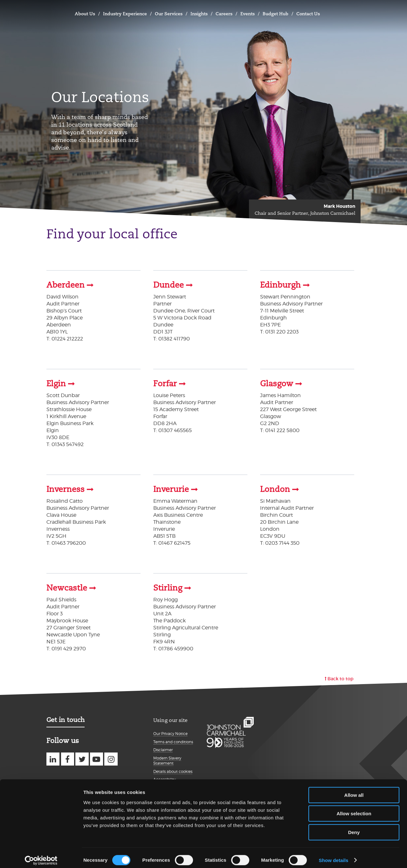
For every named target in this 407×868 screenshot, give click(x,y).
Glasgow (277, 383)
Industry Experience (125, 14)
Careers (224, 14)
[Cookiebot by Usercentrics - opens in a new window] (41, 856)
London (275, 489)
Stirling (168, 587)
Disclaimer (163, 749)
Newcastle (67, 587)
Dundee (169, 285)
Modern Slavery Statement (167, 759)
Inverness (66, 489)
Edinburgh (280, 285)
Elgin (56, 383)
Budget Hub (276, 14)
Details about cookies (173, 770)
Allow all (354, 790)
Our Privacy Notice (170, 732)
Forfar (165, 383)
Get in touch (66, 718)
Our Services (169, 14)
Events (248, 14)
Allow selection (354, 809)
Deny (354, 827)
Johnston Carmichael (53, 13)
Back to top (341, 677)
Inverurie (171, 489)
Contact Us (308, 14)
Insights (199, 14)
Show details (334, 855)
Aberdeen (66, 285)
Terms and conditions (173, 741)
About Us (85, 14)
